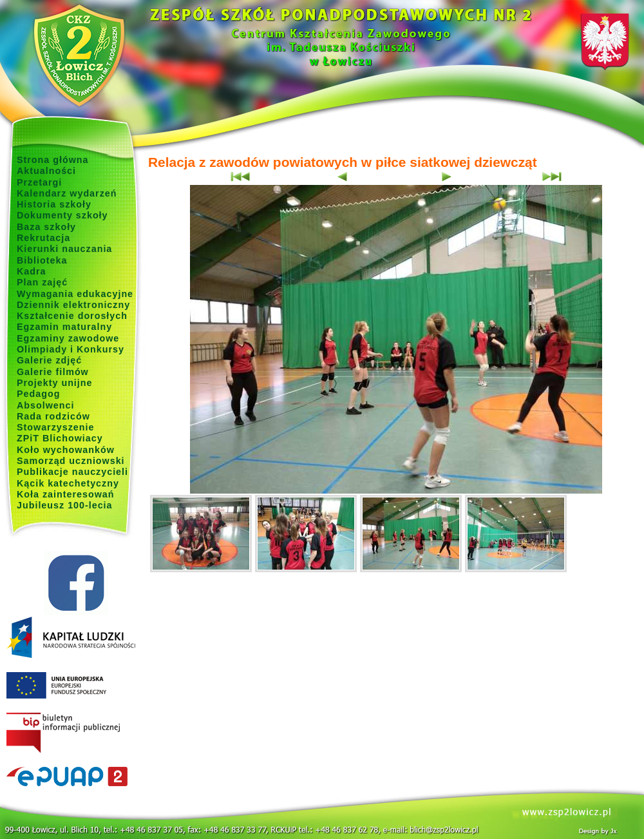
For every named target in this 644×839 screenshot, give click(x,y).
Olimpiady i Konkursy (71, 349)
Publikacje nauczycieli (72, 472)
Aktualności (46, 171)
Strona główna (53, 160)
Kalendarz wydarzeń (67, 193)
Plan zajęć (42, 282)
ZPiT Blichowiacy (60, 438)
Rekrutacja (43, 238)
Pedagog (38, 394)
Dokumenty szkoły (62, 215)
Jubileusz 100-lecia (65, 505)
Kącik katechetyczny (68, 483)
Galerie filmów (53, 372)
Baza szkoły (46, 227)
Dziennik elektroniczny (73, 305)
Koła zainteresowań (66, 494)
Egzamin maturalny (64, 327)
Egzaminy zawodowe (68, 338)
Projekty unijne (55, 383)
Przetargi (39, 182)
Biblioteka (42, 260)
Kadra (32, 271)
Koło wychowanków (66, 450)
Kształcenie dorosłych (72, 316)
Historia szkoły (54, 204)
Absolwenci (45, 405)
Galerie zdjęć (49, 360)
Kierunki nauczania (64, 249)
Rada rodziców (53, 416)
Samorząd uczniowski (71, 461)
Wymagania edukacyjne (75, 294)
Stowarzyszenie (56, 427)
